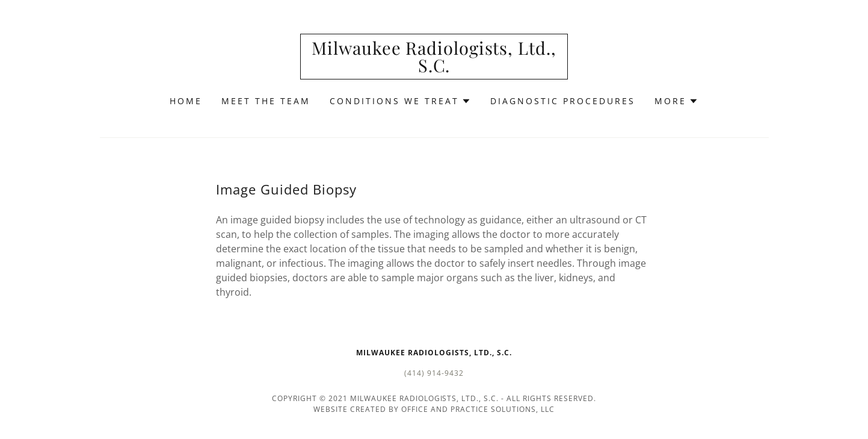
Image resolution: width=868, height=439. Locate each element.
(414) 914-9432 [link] (434, 373)
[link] (434, 69)
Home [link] (186, 101)
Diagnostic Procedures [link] (563, 101)
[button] (400, 101)
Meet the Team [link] (266, 101)
